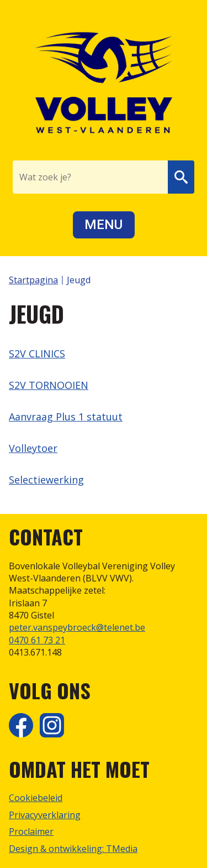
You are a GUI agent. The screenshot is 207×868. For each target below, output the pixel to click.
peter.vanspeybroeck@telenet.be (77, 627)
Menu (104, 225)
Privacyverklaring (45, 815)
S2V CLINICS (37, 354)
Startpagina (33, 280)
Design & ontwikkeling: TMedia (73, 849)
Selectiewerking (46, 480)
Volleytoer (33, 448)
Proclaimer (31, 831)
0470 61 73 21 (37, 640)
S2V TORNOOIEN (49, 385)
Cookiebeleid (36, 798)
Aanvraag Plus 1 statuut (66, 417)
